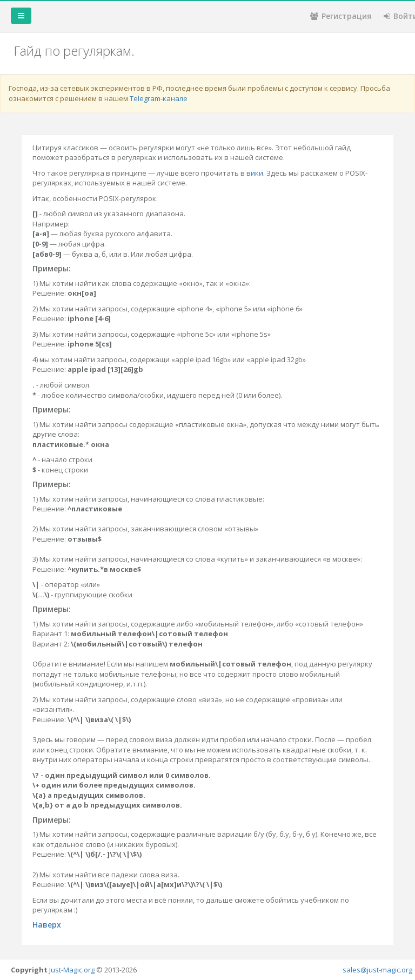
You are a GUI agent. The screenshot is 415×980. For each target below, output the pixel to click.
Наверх (47, 925)
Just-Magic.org (72, 970)
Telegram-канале (159, 98)
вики (255, 173)
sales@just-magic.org (377, 970)
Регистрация (341, 16)
